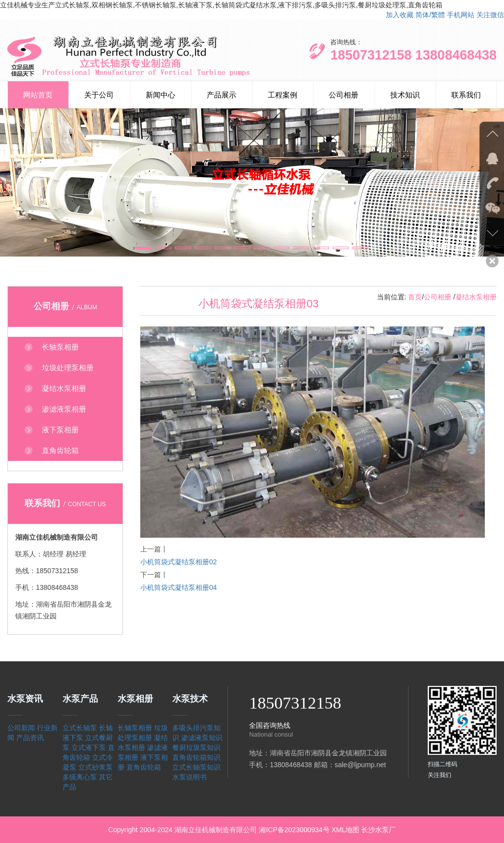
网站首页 (38, 95)
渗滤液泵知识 (202, 738)
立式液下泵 (89, 747)
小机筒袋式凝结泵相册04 (179, 587)
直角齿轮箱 (144, 767)
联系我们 (466, 95)
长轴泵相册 (135, 728)
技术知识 (405, 95)
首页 (415, 297)
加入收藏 (400, 15)
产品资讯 (30, 738)
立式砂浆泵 (95, 767)
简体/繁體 (430, 15)
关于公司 (99, 95)
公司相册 (344, 95)
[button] (144, 248)
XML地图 (345, 830)
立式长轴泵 (80, 728)
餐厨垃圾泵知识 (196, 747)
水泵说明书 (189, 777)
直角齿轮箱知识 (196, 757)
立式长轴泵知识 (196, 767)
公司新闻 (21, 728)
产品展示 (221, 95)
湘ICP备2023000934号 (294, 830)
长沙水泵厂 (378, 830)
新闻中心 (160, 95)
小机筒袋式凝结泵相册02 (179, 562)
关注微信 (490, 15)
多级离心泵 (80, 777)
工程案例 (283, 95)
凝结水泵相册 (476, 297)
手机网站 (461, 15)
